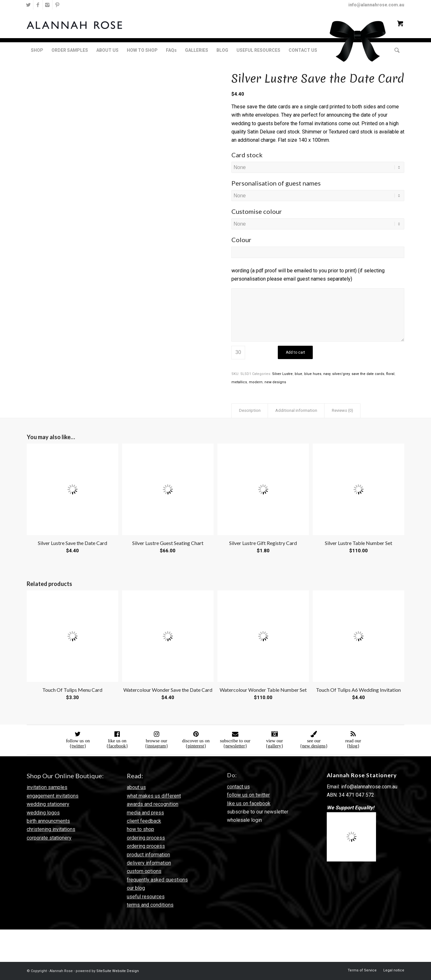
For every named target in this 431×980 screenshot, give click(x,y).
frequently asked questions (157, 880)
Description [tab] (250, 410)
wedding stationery (48, 804)
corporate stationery (49, 838)
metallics (239, 382)
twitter (78, 746)
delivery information (149, 863)
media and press (145, 813)
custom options (144, 871)
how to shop (140, 829)
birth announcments (48, 821)
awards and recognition (153, 804)
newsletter (235, 746)
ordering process (146, 838)
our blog (136, 888)
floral (390, 374)
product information (148, 855)
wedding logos (43, 813)
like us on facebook (249, 803)
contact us (238, 787)
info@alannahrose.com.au (376, 5)
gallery (275, 746)
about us (136, 787)
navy (327, 374)
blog (353, 746)
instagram (157, 746)
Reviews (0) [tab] (342, 410)
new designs (275, 382)
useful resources (146, 897)
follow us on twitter (248, 795)
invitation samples (47, 787)
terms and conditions (150, 905)
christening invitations (51, 829)
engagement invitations (53, 796)
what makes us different (154, 796)
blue (298, 374)
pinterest (196, 746)
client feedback (144, 821)
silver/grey (341, 374)
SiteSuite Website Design (118, 971)
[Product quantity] (238, 353)
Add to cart (295, 352)
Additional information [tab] (296, 410)
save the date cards (368, 374)
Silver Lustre (282, 374)
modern (256, 382)
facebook (117, 746)
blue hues (313, 374)
